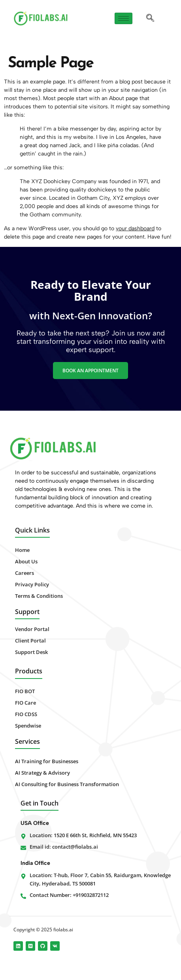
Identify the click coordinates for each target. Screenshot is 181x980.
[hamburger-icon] (123, 18)
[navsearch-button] (150, 19)
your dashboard (135, 228)
